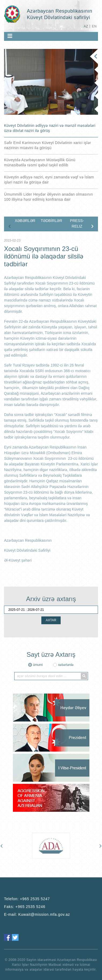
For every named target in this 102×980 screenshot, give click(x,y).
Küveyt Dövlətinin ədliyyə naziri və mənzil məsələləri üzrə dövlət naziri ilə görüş (50, 128)
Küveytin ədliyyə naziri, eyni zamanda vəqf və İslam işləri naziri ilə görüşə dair (49, 180)
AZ (86, 26)
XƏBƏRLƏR (25, 221)
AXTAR (51, 620)
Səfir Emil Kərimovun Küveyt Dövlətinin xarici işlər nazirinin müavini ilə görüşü (48, 145)
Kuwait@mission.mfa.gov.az (44, 914)
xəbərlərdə (66, 665)
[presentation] (10, 226)
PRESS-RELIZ (77, 223)
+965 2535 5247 (35, 899)
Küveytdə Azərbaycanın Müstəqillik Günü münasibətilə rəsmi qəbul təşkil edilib (40, 162)
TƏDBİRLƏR (52, 221)
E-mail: (37, 914)
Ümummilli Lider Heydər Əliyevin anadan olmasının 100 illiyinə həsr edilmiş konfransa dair (48, 197)
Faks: (25, 907)
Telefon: (27, 899)
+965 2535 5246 (30, 907)
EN (94, 26)
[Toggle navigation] (10, 36)
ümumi (38, 665)
